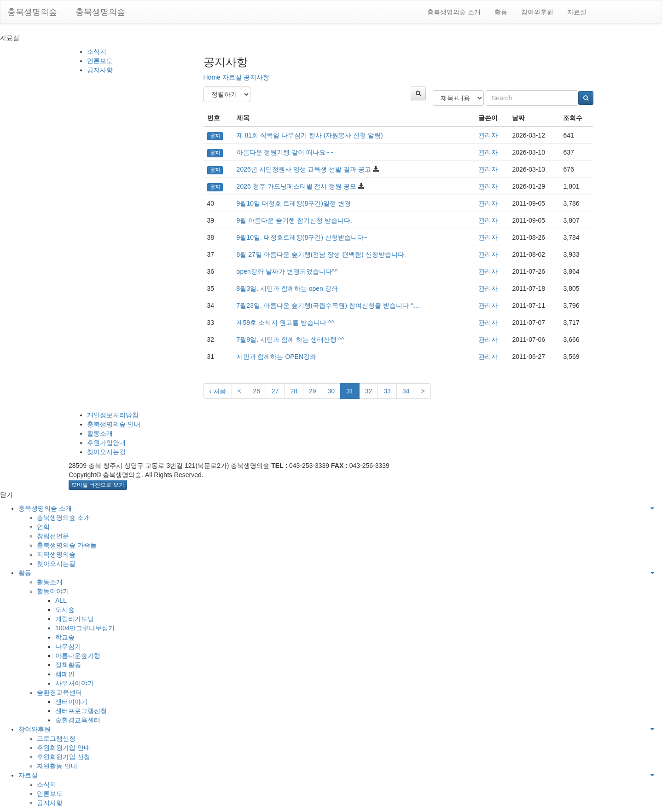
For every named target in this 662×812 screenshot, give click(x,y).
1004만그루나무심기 (85, 628)
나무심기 (68, 646)
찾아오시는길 (106, 452)
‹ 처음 (218, 391)
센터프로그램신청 (81, 711)
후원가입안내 (106, 443)
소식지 (97, 52)
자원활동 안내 (57, 766)
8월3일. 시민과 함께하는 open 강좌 (287, 288)
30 (331, 391)
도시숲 (65, 610)
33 (387, 391)
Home (212, 77)
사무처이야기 (75, 683)
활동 (501, 12)
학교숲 (65, 637)
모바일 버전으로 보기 (98, 485)
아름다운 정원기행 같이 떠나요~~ (285, 152)
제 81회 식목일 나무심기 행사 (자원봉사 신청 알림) (310, 135)
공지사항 (100, 70)
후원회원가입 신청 (64, 757)
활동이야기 (53, 591)
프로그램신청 (56, 738)
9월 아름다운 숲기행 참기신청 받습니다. (294, 220)
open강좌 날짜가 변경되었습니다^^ (287, 271)
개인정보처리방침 (113, 415)
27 (275, 391)
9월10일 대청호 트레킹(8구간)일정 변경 (294, 203)
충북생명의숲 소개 (454, 12)
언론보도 (100, 61)
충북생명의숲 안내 (114, 424)
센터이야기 (71, 702)
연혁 (43, 527)
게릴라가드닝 (75, 619)
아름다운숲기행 (78, 656)
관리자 (488, 135)
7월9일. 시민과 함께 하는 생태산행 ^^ (290, 340)
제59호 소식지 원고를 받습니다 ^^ (285, 322)
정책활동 (68, 665)
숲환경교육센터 (59, 692)
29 (313, 391)
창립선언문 (53, 536)
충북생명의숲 (32, 12)
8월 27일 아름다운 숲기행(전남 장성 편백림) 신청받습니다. (321, 254)
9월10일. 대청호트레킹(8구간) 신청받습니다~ (302, 237)
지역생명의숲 (56, 554)
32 (369, 391)
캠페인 (65, 674)
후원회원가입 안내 (64, 748)
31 (350, 391)
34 (406, 391)
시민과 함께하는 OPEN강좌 (276, 357)
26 (256, 391)
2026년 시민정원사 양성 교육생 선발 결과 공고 (304, 169)
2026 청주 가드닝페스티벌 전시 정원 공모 (297, 186)
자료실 (577, 12)
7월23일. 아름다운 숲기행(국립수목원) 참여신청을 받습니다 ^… (328, 305)
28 (294, 391)
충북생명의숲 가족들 (67, 545)
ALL (61, 600)
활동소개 (100, 433)
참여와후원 (537, 12)
